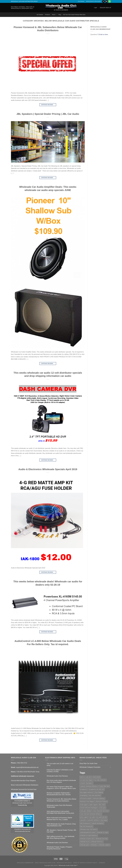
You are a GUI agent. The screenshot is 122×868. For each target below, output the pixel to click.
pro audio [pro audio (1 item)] (92, 817)
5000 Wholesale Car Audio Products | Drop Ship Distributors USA (61, 825)
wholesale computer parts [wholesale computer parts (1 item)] (87, 839)
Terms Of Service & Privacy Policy (85, 863)
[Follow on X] (103, 1)
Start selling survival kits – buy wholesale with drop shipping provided (61, 837)
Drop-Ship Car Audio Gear (88, 763)
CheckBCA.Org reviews (21, 829)
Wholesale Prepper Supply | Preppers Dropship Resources (59, 848)
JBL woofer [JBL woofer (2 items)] (102, 805)
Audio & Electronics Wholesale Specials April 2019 (48, 469)
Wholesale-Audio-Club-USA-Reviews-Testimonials (60, 806)
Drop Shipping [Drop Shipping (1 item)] (99, 792)
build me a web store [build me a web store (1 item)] (86, 777)
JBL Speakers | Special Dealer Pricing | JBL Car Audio (48, 114)
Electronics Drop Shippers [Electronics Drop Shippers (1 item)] (87, 802)
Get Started (81, 1)
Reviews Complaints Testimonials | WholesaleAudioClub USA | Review (59, 794)
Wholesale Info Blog (64, 863)
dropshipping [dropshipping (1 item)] (84, 795)
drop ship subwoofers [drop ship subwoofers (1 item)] (95, 795)
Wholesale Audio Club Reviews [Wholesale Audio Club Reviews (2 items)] (89, 829)
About (54, 15)
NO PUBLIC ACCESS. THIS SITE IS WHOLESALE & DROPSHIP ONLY (23, 8)
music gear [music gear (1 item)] (103, 808)
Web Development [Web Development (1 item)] (85, 823)
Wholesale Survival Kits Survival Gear (24, 789)
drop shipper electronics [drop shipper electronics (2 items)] (87, 792)
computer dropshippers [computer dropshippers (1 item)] (86, 783)
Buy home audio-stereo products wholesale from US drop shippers (61, 781)
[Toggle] (110, 767)
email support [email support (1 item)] (84, 805)
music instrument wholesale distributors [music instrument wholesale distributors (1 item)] (91, 814)
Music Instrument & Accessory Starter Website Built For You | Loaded (59, 819)
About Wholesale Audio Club (45, 863)
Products (47, 15)
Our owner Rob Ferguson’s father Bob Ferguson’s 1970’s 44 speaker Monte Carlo (61, 788)
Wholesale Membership (25, 863)
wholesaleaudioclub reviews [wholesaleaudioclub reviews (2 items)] (88, 832)
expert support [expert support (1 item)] (93, 805)
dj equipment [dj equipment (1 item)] (84, 789)
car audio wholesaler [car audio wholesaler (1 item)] (100, 780)
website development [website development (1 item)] (98, 823)
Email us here (103, 34)
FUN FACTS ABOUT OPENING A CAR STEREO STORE (60, 771)
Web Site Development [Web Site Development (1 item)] (86, 826)
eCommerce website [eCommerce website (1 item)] (86, 799)
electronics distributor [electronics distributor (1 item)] (99, 799)
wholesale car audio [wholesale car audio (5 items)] (103, 832)
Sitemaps (102, 863)
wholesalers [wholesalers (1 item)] (94, 845)
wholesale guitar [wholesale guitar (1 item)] (85, 845)
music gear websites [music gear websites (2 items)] (86, 811)
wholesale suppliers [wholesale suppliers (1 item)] (104, 845)
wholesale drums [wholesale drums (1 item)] (85, 842)
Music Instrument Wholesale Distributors (25, 785)
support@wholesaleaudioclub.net (27, 767)
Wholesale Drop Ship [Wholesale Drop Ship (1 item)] (102, 839)
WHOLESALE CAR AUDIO (94, 1)
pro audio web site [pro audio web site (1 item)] (102, 817)
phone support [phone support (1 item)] (84, 817)
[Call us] (110, 1)
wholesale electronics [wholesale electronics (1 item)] (97, 842)
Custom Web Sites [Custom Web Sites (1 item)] (104, 786)
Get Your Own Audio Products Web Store (74, 15)
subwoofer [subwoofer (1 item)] (83, 820)
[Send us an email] (107, 1)
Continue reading (48, 105)
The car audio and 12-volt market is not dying (60, 764)
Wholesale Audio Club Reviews (57, 776)
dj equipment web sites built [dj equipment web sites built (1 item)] (97, 789)
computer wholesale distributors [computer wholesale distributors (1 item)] (89, 786)
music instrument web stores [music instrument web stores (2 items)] (101, 811)
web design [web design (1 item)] (104, 820)
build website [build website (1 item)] (97, 777)
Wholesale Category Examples (90, 767)
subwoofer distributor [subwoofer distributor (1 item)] (93, 820)
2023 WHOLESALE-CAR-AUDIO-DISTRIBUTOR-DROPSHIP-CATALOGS (60, 812)
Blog (60, 15)
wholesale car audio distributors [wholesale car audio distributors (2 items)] (89, 836)
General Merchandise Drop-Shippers (23, 781)
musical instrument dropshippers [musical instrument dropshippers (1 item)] (89, 808)
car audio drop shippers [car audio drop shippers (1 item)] (87, 780)
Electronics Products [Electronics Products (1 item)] (102, 802)
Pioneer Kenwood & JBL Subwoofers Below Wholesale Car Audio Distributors (61, 800)
